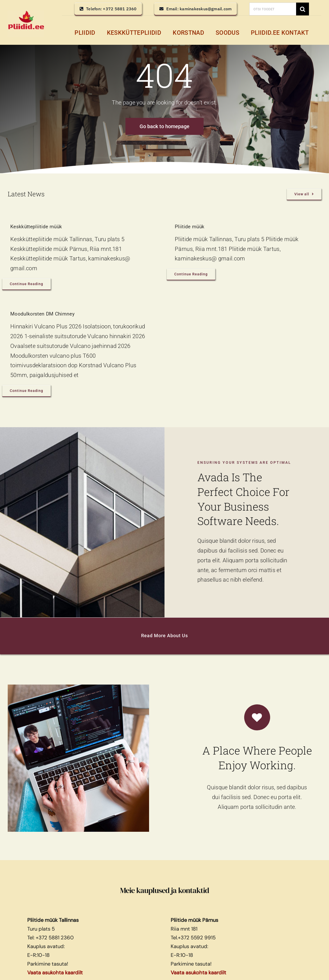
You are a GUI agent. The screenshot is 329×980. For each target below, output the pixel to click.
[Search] (303, 9)
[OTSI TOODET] (273, 9)
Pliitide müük (190, 227)
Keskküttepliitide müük (36, 227)
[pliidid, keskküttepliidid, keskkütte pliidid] (26, 13)
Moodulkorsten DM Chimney (42, 314)
